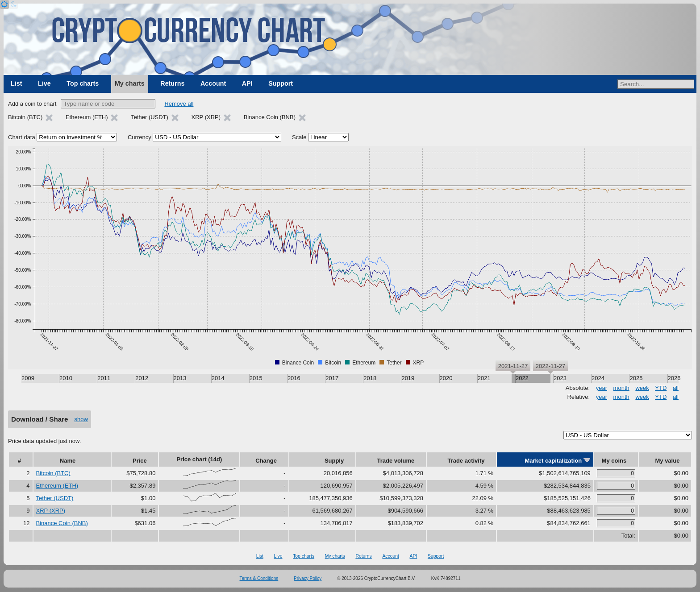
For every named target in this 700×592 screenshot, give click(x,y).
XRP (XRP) (51, 511)
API (247, 83)
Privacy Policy (308, 578)
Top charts (83, 83)
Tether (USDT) (55, 498)
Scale (299, 137)
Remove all (179, 104)
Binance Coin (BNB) (62, 523)
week (642, 388)
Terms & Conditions (259, 578)
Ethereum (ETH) (57, 486)
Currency (140, 137)
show (81, 419)
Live (44, 83)
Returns (172, 83)
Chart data (22, 137)
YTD (661, 388)
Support (281, 83)
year (602, 388)
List (16, 83)
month (621, 388)
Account (213, 83)
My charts (130, 83)
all (676, 388)
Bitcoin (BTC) (53, 473)
